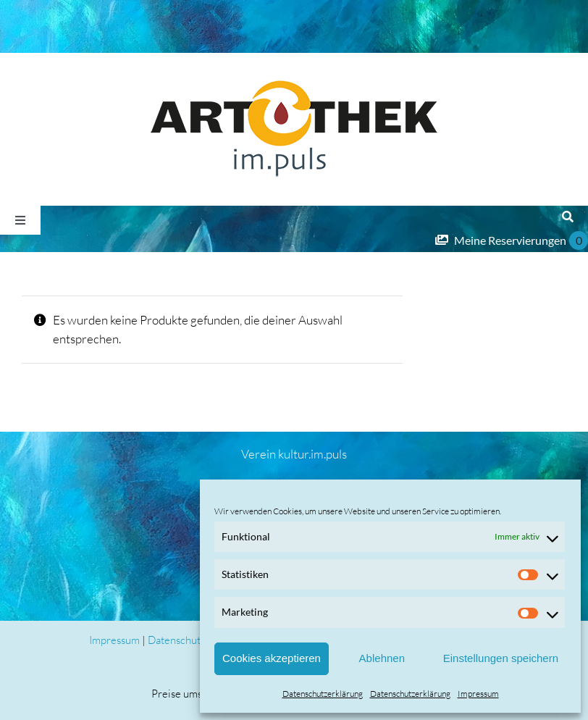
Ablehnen (382, 658)
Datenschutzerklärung (323, 694)
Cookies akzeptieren (272, 658)
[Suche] (568, 217)
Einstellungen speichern (501, 658)
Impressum (478, 694)
